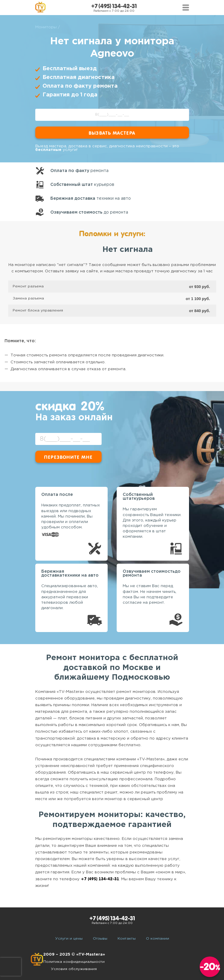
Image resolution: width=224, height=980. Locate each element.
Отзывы (100, 939)
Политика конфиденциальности (74, 962)
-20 (210, 967)
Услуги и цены (69, 939)
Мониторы (46, 27)
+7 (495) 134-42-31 (114, 6)
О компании (158, 939)
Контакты (127, 939)
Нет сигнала (128, 250)
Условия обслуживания (74, 969)
